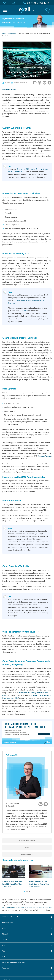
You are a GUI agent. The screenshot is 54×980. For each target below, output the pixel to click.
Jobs (4, 974)
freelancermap (7, 922)
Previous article (28, 841)
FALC (4, 957)
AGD (4, 951)
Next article (26, 854)
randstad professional (10, 917)
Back (27, 847)
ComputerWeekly (44, 456)
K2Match (5, 934)
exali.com (27, 10)
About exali (6, 968)
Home (4, 33)
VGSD (4, 945)
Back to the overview (10, 90)
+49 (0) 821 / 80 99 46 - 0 (38, 3)
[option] (14, 876)
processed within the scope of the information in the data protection (27, 907)
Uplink (4, 939)
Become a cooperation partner (13, 962)
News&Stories (12, 33)
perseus (25, 311)
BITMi (4, 928)
